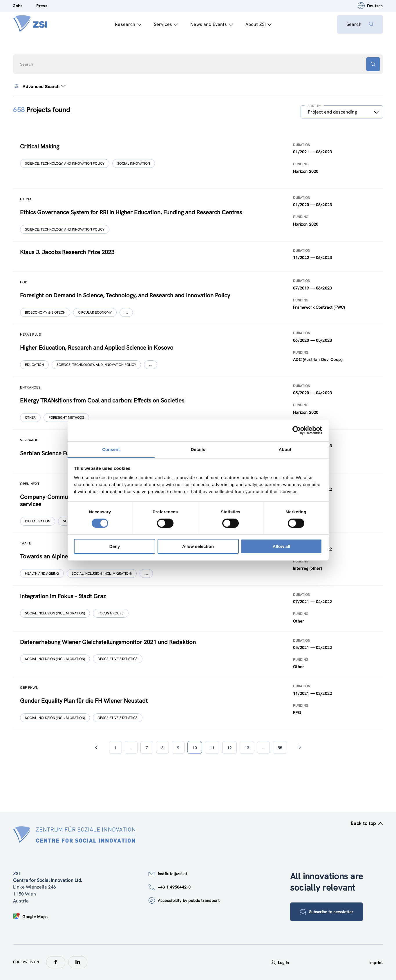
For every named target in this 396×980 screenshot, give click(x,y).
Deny (115, 546)
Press (42, 6)
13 (247, 748)
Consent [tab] (111, 449)
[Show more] (126, 312)
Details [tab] (198, 449)
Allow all (282, 546)
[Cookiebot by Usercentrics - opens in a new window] (297, 430)
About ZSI (259, 24)
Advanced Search (39, 86)
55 (280, 748)
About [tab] (285, 449)
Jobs (18, 6)
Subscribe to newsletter (327, 912)
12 (229, 748)
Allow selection (198, 546)
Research (128, 24)
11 (212, 748)
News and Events (212, 24)
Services (166, 24)
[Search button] (373, 64)
